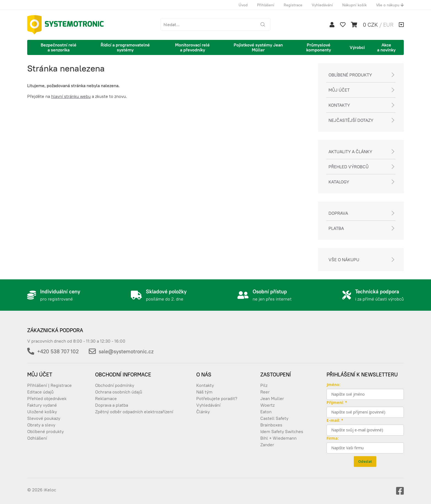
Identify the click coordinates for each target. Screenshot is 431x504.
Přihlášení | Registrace (49, 385)
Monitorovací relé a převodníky (192, 47)
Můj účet (339, 90)
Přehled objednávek (47, 398)
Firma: (333, 438)
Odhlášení (37, 438)
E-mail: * (335, 420)
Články (203, 412)
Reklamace (106, 398)
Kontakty (339, 105)
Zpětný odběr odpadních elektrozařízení (134, 412)
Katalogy (339, 182)
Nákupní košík (354, 5)
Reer (265, 392)
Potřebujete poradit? (217, 398)
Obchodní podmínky (115, 385)
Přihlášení (266, 5)
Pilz (264, 385)
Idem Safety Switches (282, 431)
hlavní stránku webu (71, 96)
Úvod (243, 5)
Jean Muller (272, 398)
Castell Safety (274, 418)
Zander (267, 445)
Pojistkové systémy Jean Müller (258, 47)
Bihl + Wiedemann (278, 438)
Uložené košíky (42, 412)
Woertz (267, 405)
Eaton (266, 412)
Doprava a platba (112, 405)
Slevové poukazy (44, 418)
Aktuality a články (350, 152)
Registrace (293, 5)
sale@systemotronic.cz (126, 351)
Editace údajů (40, 392)
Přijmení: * (337, 402)
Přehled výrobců (349, 167)
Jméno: (333, 385)
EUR (388, 25)
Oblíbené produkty (350, 75)
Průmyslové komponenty (319, 47)
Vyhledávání (322, 5)
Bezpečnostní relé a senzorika (59, 47)
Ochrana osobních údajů (119, 392)
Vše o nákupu (390, 5)
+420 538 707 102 (58, 351)
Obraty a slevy (41, 425)
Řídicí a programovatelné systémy (125, 47)
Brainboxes (271, 425)
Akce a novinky (386, 47)
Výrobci (357, 47)
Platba (336, 228)
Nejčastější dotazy (351, 120)
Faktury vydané (42, 405)
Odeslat (365, 461)
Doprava (338, 213)
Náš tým (204, 392)
